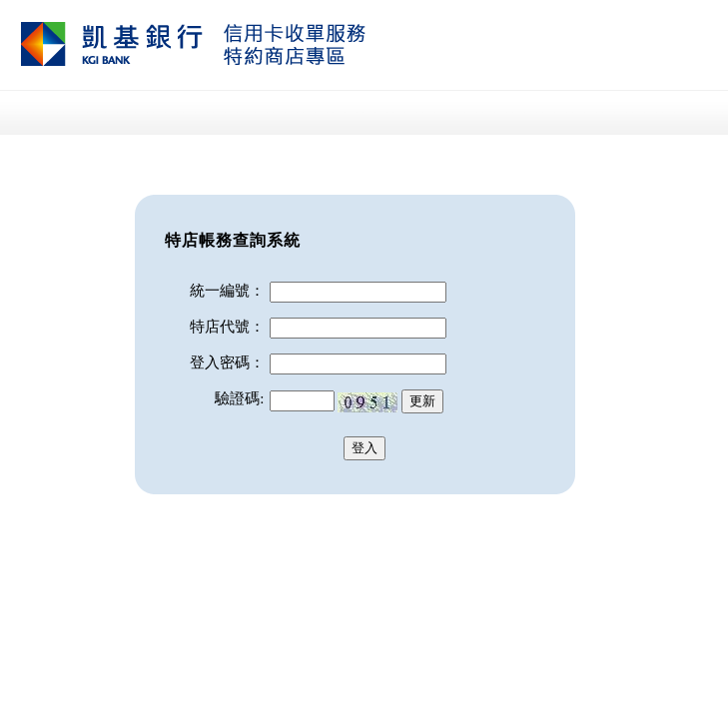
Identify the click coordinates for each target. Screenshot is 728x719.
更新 (422, 401)
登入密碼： (227, 362)
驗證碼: (239, 398)
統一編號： (227, 291)
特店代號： (227, 327)
